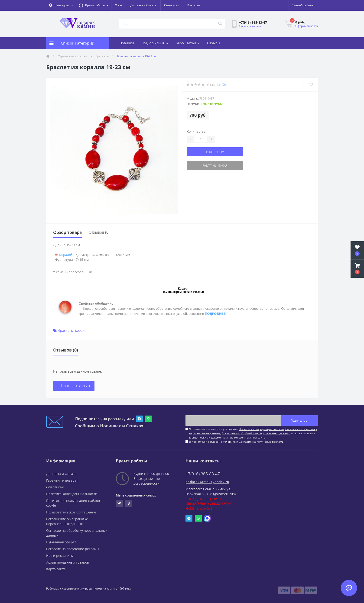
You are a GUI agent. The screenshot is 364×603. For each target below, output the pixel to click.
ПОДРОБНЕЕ (215, 314)
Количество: (197, 131)
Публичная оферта (61, 542)
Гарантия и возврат (62, 480)
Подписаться (300, 421)
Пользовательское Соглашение (71, 512)
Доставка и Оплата (143, 5)
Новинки (127, 43)
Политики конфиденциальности (261, 429)
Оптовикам (172, 5)
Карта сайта (56, 569)
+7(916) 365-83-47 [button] (203, 474)
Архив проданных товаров (68, 562)
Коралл (65, 255)
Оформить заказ (307, 26)
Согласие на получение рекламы (73, 549)
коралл (81, 331)
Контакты (194, 5)
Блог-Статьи (188, 43)
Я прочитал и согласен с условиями (237, 442)
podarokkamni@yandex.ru (207, 482)
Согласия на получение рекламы (262, 442)
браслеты (66, 331)
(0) (224, 85)
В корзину (215, 152)
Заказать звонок (250, 26)
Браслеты (102, 56)
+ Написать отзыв (74, 386)
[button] (94, 5)
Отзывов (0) (99, 232)
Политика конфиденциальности (72, 494)
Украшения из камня (73, 56)
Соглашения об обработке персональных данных (256, 433)
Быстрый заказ (215, 166)
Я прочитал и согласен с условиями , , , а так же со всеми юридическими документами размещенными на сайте (253, 433)
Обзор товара (67, 232)
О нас (119, 5)
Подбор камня (155, 43)
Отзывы (214, 43)
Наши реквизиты (60, 556)
